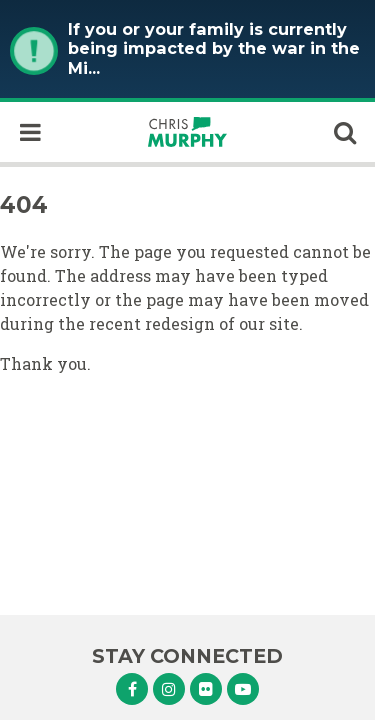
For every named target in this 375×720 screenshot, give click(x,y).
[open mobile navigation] (30, 132)
